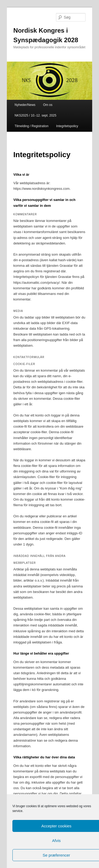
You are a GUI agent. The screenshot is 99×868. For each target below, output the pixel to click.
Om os (48, 105)
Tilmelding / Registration (31, 126)
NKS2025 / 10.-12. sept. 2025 (35, 115)
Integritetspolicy (67, 126)
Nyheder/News (25, 105)
